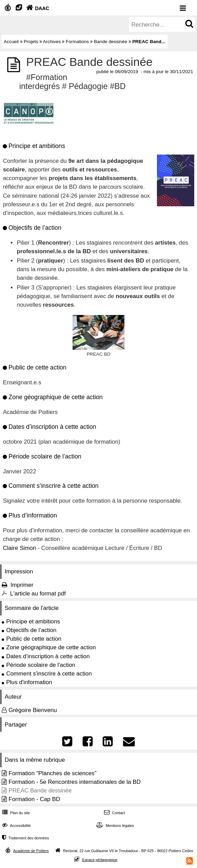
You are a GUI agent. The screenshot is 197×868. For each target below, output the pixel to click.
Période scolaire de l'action (41, 665)
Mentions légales (114, 826)
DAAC (37, 8)
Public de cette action (34, 639)
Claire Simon (19, 548)
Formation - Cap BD (34, 799)
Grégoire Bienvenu (33, 710)
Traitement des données (25, 838)
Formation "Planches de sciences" (53, 773)
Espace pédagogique (100, 860)
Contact (114, 813)
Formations (77, 42)
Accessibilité (16, 826)
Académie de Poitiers (31, 851)
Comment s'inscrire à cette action (49, 674)
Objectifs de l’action (31, 630)
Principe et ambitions (33, 622)
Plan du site (15, 813)
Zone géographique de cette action (51, 647)
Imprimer (22, 585)
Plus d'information (29, 682)
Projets (31, 42)
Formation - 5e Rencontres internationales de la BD (75, 782)
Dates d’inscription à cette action (48, 656)
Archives (52, 42)
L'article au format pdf (38, 594)
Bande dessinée (111, 42)
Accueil (11, 42)
